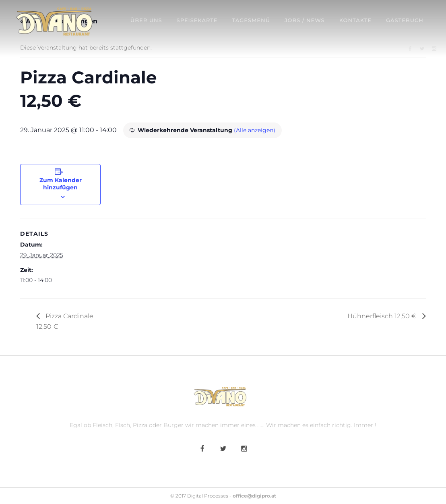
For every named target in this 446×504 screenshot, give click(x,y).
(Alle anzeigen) (255, 130)
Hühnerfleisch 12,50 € (383, 316)
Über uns (146, 20)
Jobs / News (305, 20)
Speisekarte (197, 20)
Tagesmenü (251, 20)
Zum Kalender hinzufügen (61, 184)
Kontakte (355, 20)
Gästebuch (405, 20)
